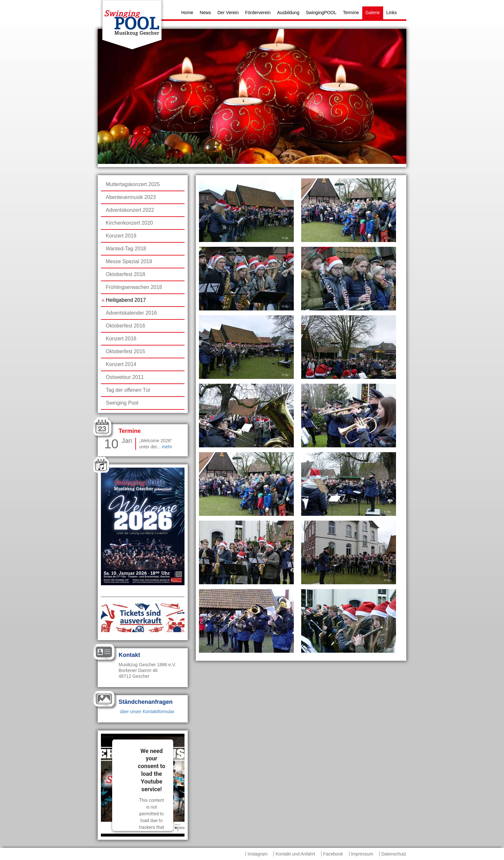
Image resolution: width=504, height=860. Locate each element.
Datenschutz (394, 854)
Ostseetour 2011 (125, 377)
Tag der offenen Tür (128, 390)
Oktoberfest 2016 (126, 326)
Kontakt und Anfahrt (295, 854)
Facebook (333, 854)
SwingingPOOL (321, 13)
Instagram (257, 854)
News (205, 13)
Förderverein (258, 13)
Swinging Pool (122, 403)
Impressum (362, 854)
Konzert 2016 (121, 339)
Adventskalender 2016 (131, 313)
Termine (351, 13)
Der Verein (228, 13)
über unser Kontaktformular (147, 712)
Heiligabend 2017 (126, 300)
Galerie (373, 13)
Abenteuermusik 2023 (131, 197)
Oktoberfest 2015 (126, 351)
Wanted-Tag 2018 (126, 249)
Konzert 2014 (121, 364)
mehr (167, 447)
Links (392, 13)
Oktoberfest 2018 (126, 274)
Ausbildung (288, 13)
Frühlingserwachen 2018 (134, 287)
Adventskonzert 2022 (130, 210)
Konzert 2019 (121, 236)
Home (187, 13)
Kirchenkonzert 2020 (129, 223)
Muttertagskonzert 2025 (133, 184)
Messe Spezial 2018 (129, 261)
